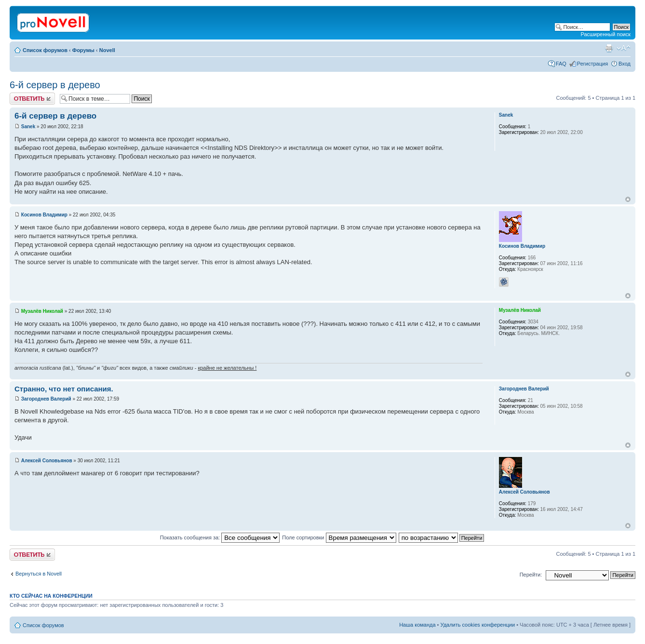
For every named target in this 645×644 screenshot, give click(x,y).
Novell (107, 50)
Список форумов (45, 50)
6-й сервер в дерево (55, 85)
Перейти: (531, 575)
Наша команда (417, 625)
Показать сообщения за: (220, 537)
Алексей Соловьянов (47, 461)
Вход (625, 64)
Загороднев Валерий (46, 399)
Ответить (32, 99)
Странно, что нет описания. (64, 389)
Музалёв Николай (42, 311)
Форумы (83, 50)
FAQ (561, 64)
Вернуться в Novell (39, 574)
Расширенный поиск (605, 34)
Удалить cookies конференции (478, 625)
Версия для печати (609, 48)
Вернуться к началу (628, 199)
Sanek (28, 127)
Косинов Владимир (44, 215)
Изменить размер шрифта (624, 48)
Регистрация (592, 64)
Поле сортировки (339, 537)
